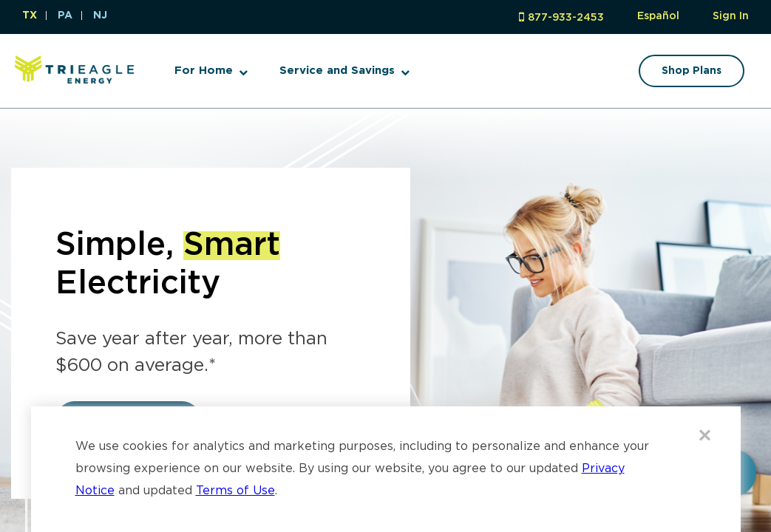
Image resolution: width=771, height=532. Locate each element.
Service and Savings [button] (337, 71)
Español (658, 16)
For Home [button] (204, 71)
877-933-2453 (566, 18)
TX (30, 16)
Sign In (731, 16)
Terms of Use (235, 491)
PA (65, 16)
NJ (100, 16)
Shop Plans (692, 71)
